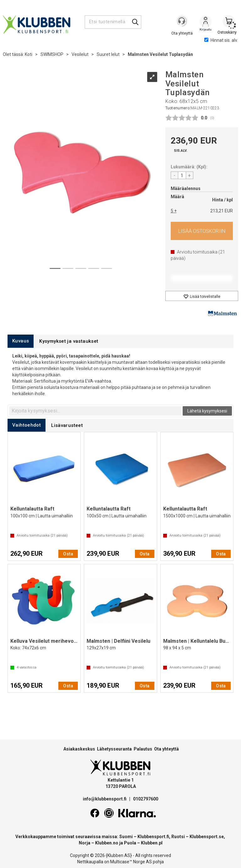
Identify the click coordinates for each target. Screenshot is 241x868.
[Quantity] (182, 175)
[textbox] (95, 411)
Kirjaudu (206, 22)
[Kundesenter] (182, 22)
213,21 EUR (222, 211)
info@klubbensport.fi (105, 799)
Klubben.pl (152, 843)
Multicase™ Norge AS (131, 862)
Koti (29, 54)
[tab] (21, 341)
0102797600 (146, 799)
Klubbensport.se (207, 837)
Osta (202, 231)
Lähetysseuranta (114, 749)
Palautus (143, 749)
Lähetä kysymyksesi (207, 411)
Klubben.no (107, 843)
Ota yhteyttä (166, 749)
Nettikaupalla (90, 862)
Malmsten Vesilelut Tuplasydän (160, 54)
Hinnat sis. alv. (221, 40)
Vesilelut (80, 54)
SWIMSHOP (52, 54)
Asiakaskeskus (79, 749)
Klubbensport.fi (153, 837)
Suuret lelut (108, 54)
